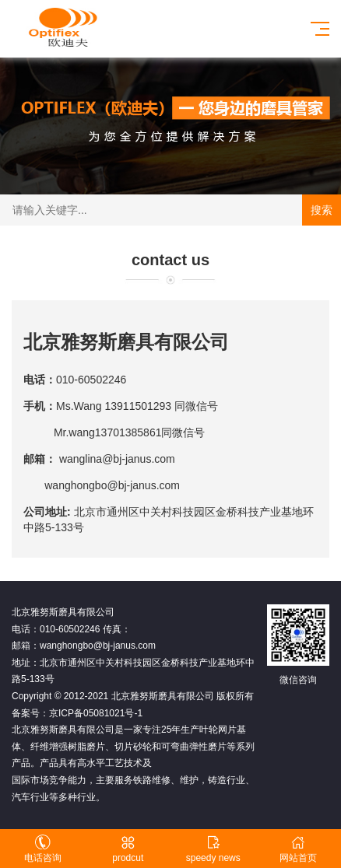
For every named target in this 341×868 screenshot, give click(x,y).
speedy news (213, 849)
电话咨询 (43, 849)
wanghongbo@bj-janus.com (112, 485)
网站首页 (299, 849)
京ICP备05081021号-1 (96, 713)
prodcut (128, 849)
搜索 (322, 210)
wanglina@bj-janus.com (119, 459)
